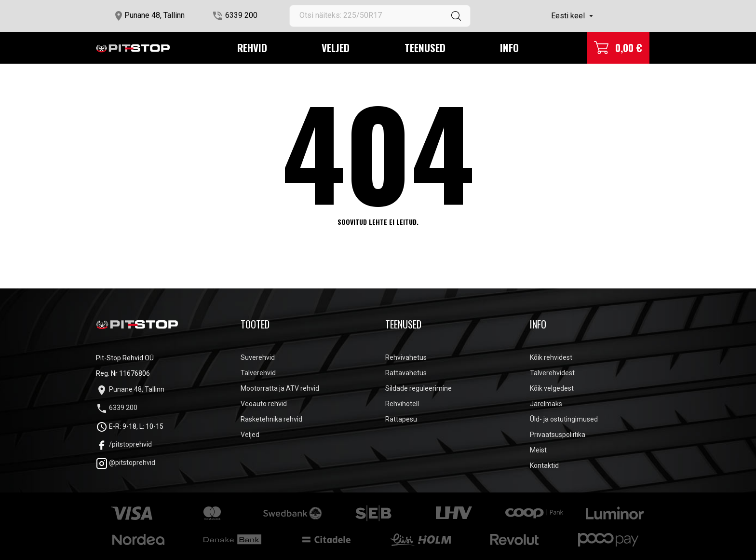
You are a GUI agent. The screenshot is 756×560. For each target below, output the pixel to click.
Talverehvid (258, 373)
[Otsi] (380, 16)
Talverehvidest (552, 373)
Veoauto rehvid (264, 404)
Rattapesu (401, 419)
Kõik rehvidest (551, 357)
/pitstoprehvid (124, 444)
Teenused (425, 48)
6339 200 (241, 15)
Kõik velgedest (552, 388)
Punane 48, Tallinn (155, 15)
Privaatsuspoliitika (558, 435)
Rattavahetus (406, 373)
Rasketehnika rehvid (271, 419)
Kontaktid (544, 465)
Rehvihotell (402, 404)
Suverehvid (258, 357)
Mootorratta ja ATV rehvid (280, 388)
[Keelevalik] (573, 16)
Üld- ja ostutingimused (564, 419)
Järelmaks (546, 404)
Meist (538, 450)
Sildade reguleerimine (418, 388)
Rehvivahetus (406, 357)
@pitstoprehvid (126, 463)
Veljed (336, 48)
